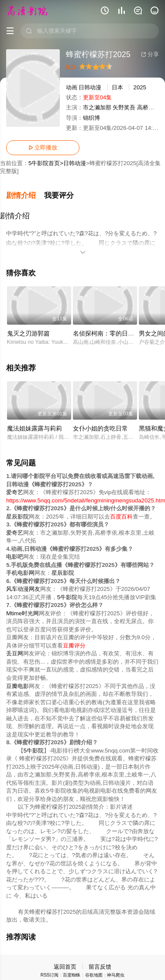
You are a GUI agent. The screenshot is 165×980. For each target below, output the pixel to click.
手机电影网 (20, 573)
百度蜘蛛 (72, 975)
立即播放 (43, 148)
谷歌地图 (94, 975)
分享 (150, 54)
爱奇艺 (15, 492)
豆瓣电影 (17, 686)
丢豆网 (15, 653)
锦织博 (91, 118)
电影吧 (15, 557)
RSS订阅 (50, 975)
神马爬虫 (116, 975)
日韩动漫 (90, 87)
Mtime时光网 (22, 613)
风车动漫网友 (23, 589)
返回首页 (65, 967)
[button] (25, 196)
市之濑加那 (97, 107)
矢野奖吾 (124, 107)
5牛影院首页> (46, 163)
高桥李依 (148, 107)
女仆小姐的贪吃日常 (100, 428)
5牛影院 (67, 597)
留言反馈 (100, 967)
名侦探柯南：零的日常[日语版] (114, 333)
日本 (117, 87)
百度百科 (121, 517)
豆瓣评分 (74, 646)
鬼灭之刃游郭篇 (28, 333)
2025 (140, 87)
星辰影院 (17, 517)
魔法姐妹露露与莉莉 (34, 428)
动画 (72, 87)
